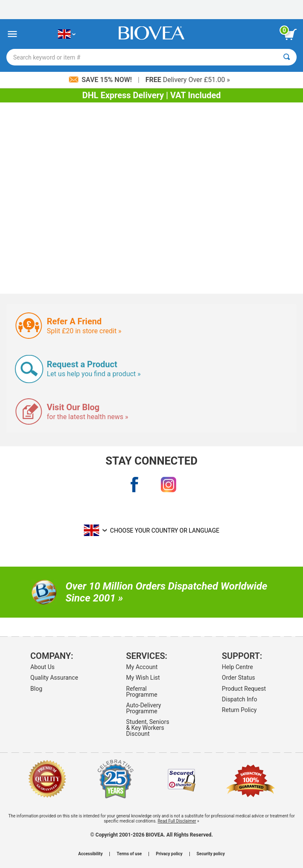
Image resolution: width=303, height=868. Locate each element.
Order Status (238, 678)
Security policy (211, 854)
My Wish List (143, 678)
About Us (42, 667)
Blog (36, 689)
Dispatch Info (239, 699)
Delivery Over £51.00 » (188, 80)
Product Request (244, 689)
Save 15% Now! (101, 80)
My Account (142, 667)
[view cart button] (290, 34)
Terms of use (129, 854)
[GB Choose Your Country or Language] (67, 34)
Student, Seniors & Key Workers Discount (147, 728)
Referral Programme (141, 692)
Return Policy (239, 710)
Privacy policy (169, 854)
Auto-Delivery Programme (143, 708)
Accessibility (90, 854)
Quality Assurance (54, 678)
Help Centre (237, 667)
